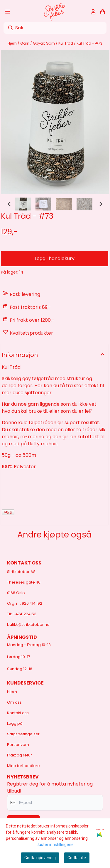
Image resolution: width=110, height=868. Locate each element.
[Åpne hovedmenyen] (7, 12)
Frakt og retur (20, 755)
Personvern (18, 745)
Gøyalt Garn (44, 43)
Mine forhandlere (23, 766)
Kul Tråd (66, 43)
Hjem (13, 43)
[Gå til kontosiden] (93, 12)
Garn (25, 43)
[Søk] (55, 28)
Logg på (15, 723)
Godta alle (77, 858)
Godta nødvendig (40, 858)
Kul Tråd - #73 (89, 43)
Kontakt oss (18, 713)
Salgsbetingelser (23, 734)
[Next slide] (101, 204)
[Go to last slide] (9, 204)
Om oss (14, 702)
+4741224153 (25, 614)
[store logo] (55, 12)
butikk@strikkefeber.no (28, 625)
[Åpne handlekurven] (103, 12)
